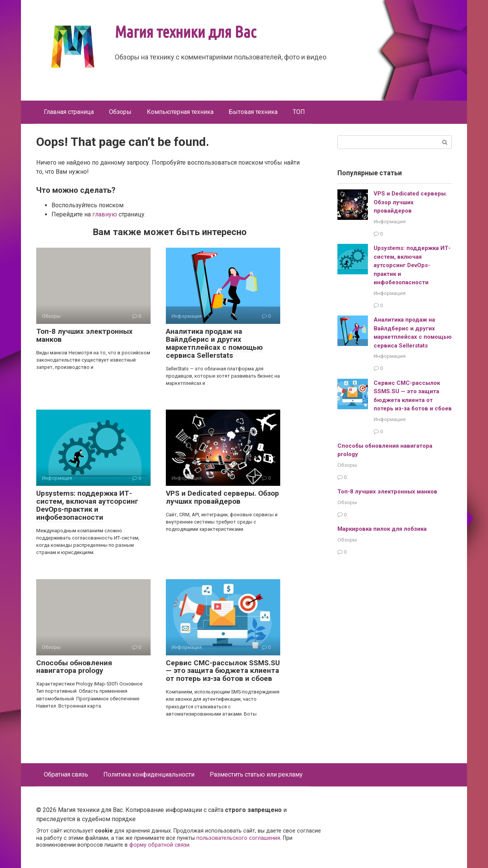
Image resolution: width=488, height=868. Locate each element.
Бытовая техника (253, 112)
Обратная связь (66, 774)
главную (105, 214)
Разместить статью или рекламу (256, 774)
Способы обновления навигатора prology (74, 667)
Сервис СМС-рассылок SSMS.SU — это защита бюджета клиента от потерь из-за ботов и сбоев (223, 671)
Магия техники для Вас (185, 32)
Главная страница (69, 112)
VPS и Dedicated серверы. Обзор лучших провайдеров (222, 497)
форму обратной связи (159, 845)
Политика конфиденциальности (149, 774)
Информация (390, 221)
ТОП (299, 112)
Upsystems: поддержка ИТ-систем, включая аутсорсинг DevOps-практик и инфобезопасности (87, 505)
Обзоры (120, 112)
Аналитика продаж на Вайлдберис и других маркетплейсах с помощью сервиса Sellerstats (214, 343)
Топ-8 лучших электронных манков (84, 335)
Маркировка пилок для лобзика (382, 529)
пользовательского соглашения (238, 838)
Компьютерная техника (180, 112)
